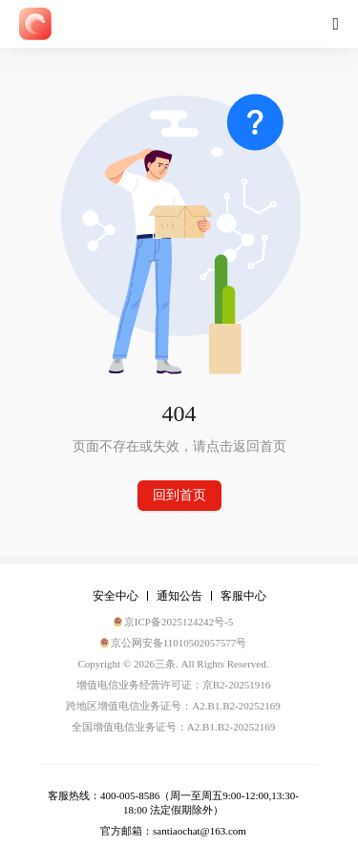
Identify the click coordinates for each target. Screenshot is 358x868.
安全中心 (116, 596)
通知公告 (179, 596)
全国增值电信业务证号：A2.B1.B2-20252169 (173, 727)
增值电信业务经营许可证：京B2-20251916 (174, 685)
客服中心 (243, 596)
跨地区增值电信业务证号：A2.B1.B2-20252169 (173, 706)
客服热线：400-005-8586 (104, 795)
